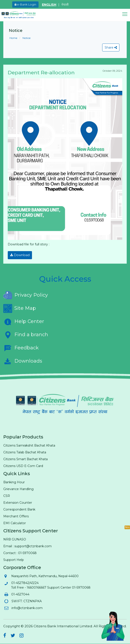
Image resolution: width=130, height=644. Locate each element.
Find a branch (26, 335)
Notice (26, 38)
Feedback (21, 348)
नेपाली (65, 5)
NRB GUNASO (15, 539)
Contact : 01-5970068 (20, 553)
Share (111, 47)
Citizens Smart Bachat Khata (25, 459)
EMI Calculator (15, 523)
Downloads (23, 361)
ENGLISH (49, 5)
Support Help (14, 560)
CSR (7, 496)
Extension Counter (18, 503)
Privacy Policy (26, 295)
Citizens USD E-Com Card (23, 466)
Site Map (20, 308)
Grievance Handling (18, 489)
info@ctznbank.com (27, 608)
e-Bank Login (25, 4)
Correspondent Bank (19, 509)
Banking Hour (14, 482)
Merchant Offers (16, 516)
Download (20, 255)
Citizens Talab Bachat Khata (25, 452)
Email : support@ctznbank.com (27, 546)
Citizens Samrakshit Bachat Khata (29, 445)
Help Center (24, 322)
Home (13, 38)
